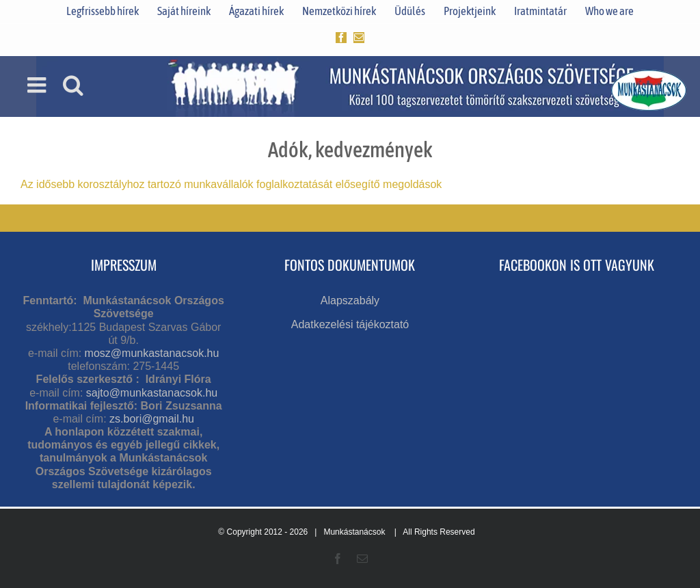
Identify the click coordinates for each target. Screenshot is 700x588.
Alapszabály (350, 300)
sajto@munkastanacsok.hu (152, 393)
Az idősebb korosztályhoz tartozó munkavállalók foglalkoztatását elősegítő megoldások (231, 184)
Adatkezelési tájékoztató (350, 324)
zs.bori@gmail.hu (152, 419)
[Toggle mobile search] (73, 85)
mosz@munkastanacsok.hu (152, 353)
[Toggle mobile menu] (38, 85)
